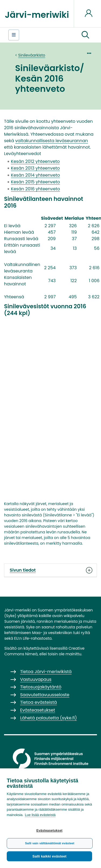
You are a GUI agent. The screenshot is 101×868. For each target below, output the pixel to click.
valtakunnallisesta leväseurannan (52, 141)
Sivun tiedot (50, 570)
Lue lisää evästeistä (40, 815)
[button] (85, 35)
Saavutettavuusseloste (45, 695)
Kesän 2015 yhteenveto (36, 182)
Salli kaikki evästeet (49, 856)
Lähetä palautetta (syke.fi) (49, 718)
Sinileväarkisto (32, 55)
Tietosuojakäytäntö (41, 687)
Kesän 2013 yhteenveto (35, 168)
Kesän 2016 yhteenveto (36, 189)
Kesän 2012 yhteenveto (35, 161)
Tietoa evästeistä (39, 702)
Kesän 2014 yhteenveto (36, 175)
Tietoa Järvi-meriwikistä (46, 672)
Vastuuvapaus (36, 679)
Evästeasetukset (49, 831)
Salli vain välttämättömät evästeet (50, 843)
